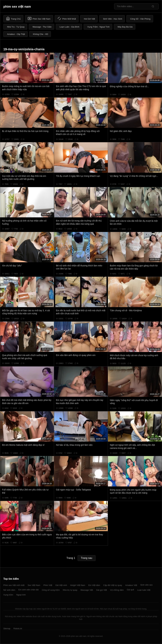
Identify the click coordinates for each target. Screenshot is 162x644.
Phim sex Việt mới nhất (14, 585)
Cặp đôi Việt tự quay (113, 585)
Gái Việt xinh (61, 585)
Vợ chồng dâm (117, 590)
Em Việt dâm (94, 585)
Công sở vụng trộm (51, 590)
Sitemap (7, 629)
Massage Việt (87, 590)
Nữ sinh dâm (9, 590)
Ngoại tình (21, 595)
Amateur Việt (131, 585)
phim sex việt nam (17, 7)
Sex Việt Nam (34, 585)
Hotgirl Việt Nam (78, 585)
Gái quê (131, 590)
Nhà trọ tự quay (70, 590)
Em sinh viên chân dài (29, 590)
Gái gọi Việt (102, 590)
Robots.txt (18, 629)
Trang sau (87, 558)
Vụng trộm (8, 595)
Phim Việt (48, 585)
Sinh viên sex (146, 585)
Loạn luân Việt (144, 590)
